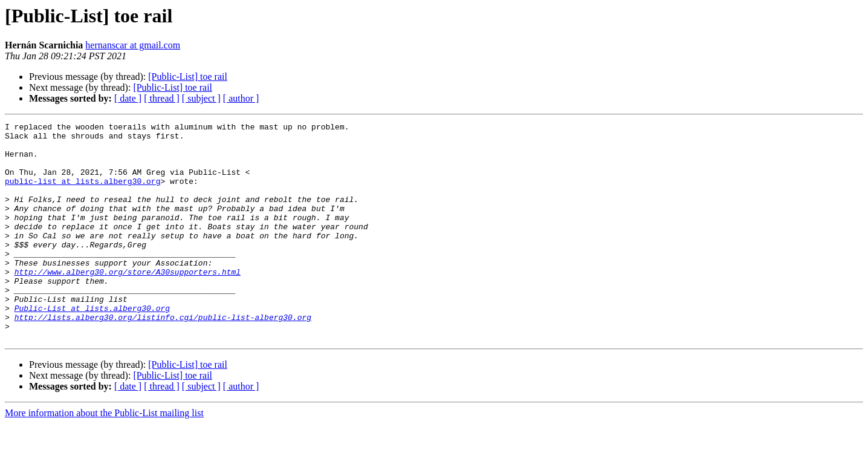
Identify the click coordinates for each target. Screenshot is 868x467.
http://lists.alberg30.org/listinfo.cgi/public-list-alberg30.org (163, 357)
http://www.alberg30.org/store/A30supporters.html (128, 302)
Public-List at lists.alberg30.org (92, 346)
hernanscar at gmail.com (133, 45)
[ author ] (241, 98)
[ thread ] (162, 98)
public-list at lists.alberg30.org (83, 194)
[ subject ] (201, 98)
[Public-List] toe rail (188, 77)
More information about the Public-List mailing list (104, 456)
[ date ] (128, 98)
